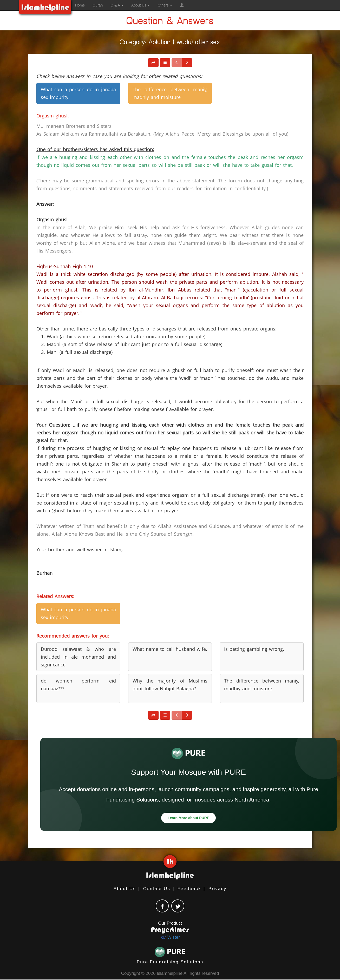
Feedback (189, 889)
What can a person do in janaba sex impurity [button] (78, 93)
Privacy (218, 889)
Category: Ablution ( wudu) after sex (170, 43)
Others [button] (165, 5)
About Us (125, 889)
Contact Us (157, 889)
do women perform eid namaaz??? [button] (78, 685)
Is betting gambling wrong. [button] (254, 649)
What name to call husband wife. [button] (170, 649)
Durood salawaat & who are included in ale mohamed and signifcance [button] (78, 657)
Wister (170, 937)
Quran (98, 5)
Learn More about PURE (188, 818)
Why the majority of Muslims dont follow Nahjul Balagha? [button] (170, 685)
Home (80, 5)
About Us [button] (140, 5)
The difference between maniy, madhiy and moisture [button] (170, 93)
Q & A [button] (117, 5)
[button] (182, 5)
